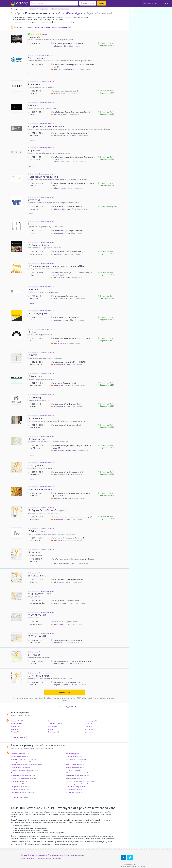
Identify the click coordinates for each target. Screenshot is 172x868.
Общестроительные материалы (76, 773)
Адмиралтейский (16, 721)
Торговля (14, 748)
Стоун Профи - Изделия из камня (46, 126)
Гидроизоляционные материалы (21, 792)
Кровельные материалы (19, 756)
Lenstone (34, 552)
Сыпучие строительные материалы (22, 778)
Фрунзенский (89, 729)
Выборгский (15, 726)
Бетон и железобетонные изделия (22, 759)
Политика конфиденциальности (75, 855)
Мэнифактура (36, 439)
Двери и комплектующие (74, 765)
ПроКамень (34, 150)
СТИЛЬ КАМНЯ (37, 636)
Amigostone (35, 465)
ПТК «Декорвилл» (39, 313)
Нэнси (32, 224)
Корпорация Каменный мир (43, 177)
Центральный (89, 732)
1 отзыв (45, 34)
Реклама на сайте (41, 855)
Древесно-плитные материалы (76, 759)
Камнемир (34, 397)
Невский (50, 729)
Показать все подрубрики (21, 798)
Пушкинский (88, 726)
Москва (24, 858)
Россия (13, 715)
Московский (52, 726)
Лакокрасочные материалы (20, 767)
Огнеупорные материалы (74, 792)
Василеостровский (17, 724)
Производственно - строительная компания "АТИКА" (56, 266)
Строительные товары (27, 748)
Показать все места (19, 737)
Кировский (14, 732)
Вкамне (33, 289)
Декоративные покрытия (19, 787)
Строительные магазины (19, 754)
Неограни (34, 84)
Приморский (88, 724)
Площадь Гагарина (35, 858)
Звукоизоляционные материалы (77, 776)
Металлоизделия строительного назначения (25, 765)
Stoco (32, 332)
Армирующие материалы (74, 767)
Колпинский (52, 721)
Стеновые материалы (73, 756)
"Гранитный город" (39, 245)
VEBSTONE (34, 200)
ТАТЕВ (32, 355)
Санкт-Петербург (47, 858)
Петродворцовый (90, 721)
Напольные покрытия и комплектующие (24, 770)
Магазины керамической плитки (76, 784)
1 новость (31, 140)
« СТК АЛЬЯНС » (38, 576)
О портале (31, 855)
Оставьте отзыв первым (46, 55)
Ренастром (35, 376)
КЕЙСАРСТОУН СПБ (39, 594)
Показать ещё (65, 692)
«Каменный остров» (40, 676)
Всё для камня (36, 58)
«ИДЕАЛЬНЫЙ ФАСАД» (41, 489)
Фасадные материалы (18, 773)
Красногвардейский (54, 724)
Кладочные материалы (18, 789)
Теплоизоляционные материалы (21, 776)
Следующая (70, 706)
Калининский (15, 729)
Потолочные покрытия (73, 770)
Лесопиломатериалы (18, 781)
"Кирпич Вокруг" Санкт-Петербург (47, 510)
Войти (166, 3)
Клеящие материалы (73, 754)
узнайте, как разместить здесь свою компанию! (52, 27)
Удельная (58, 858)
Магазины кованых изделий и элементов (79, 781)
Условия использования (56, 855)
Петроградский (53, 732)
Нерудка (34, 655)
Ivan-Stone (35, 418)
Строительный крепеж (73, 789)
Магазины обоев (16, 784)
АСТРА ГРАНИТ (37, 615)
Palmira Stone (36, 531)
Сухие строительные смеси (20, 762)
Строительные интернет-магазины (77, 787)
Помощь (24, 855)
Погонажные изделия (73, 762)
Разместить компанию (151, 3)
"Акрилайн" (34, 37)
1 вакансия (31, 74)
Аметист (33, 105)
